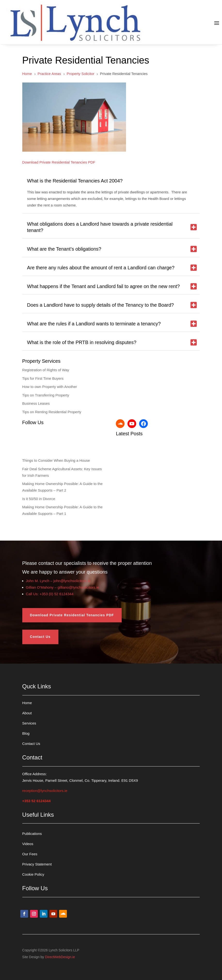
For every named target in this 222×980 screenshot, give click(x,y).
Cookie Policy (33, 874)
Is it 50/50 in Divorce (39, 499)
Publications (32, 834)
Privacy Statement (37, 864)
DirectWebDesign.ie (60, 957)
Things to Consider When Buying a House (56, 460)
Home (27, 703)
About (27, 713)
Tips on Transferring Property (46, 395)
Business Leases (36, 403)
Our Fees (30, 854)
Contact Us (40, 637)
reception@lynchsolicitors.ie (45, 791)
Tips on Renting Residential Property (52, 412)
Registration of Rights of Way (46, 370)
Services (29, 723)
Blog (26, 733)
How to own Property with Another (50, 387)
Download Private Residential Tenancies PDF (72, 615)
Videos (28, 844)
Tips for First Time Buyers (43, 378)
